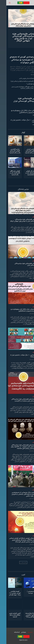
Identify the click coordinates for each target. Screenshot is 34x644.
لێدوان (28, 217)
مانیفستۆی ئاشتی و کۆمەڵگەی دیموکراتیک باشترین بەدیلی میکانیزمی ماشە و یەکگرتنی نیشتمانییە (19, 88)
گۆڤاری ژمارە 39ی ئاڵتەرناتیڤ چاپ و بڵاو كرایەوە (9, 173)
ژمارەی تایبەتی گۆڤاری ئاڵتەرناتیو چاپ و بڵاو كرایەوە (24, 151)
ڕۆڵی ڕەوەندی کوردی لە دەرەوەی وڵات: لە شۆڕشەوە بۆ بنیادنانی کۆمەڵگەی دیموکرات (18, 60)
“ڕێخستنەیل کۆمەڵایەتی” (26, 84)
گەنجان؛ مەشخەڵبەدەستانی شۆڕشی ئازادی (23, 78)
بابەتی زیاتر (17, 562)
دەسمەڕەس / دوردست (24, 592)
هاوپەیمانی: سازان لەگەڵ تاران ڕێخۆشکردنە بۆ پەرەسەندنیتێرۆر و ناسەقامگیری (18, 112)
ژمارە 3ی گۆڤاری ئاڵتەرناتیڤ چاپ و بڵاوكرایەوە (24, 173)
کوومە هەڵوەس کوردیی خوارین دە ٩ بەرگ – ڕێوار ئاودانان (9, 593)
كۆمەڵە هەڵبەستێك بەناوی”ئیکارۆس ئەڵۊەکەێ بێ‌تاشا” (24, 615)
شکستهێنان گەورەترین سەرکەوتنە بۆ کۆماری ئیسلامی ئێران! (18, 81)
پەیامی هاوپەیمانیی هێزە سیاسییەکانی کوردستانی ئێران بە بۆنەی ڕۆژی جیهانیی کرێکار (17, 37)
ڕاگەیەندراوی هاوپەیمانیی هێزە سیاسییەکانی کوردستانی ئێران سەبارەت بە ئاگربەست (18, 400)
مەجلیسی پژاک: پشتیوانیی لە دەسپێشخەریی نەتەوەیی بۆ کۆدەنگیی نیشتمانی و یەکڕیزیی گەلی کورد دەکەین (18, 494)
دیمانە (28, 352)
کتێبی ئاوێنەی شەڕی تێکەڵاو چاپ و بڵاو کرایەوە (9, 615)
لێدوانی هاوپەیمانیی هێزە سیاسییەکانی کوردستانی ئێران (20, 100)
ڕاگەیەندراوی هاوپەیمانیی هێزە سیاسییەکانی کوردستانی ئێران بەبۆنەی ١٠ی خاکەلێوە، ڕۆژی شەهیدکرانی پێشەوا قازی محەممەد (17, 447)
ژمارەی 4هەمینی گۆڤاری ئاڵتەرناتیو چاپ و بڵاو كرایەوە (9, 151)
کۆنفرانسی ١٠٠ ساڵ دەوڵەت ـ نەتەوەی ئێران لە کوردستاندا (18, 121)
